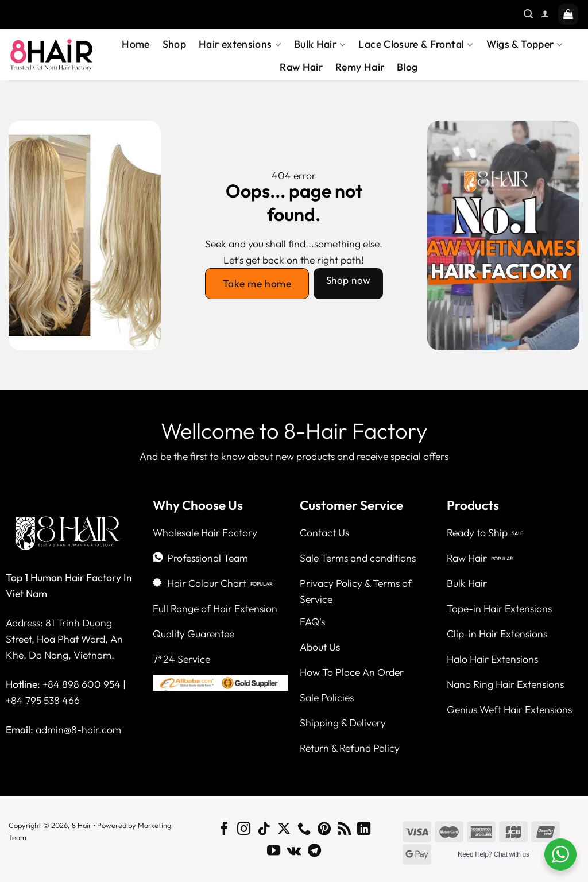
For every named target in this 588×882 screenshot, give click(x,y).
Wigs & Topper (525, 44)
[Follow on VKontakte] (294, 852)
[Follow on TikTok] (264, 830)
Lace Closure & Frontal (416, 44)
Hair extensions (240, 44)
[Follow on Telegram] (314, 852)
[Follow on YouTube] (274, 852)
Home (136, 44)
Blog (407, 67)
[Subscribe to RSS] (344, 830)
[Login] (545, 14)
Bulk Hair (320, 44)
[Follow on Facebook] (224, 830)
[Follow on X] (284, 830)
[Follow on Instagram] (244, 830)
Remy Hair (360, 67)
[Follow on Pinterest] (324, 830)
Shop (174, 44)
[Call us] (304, 830)
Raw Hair (301, 67)
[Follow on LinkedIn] (364, 830)
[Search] (528, 14)
